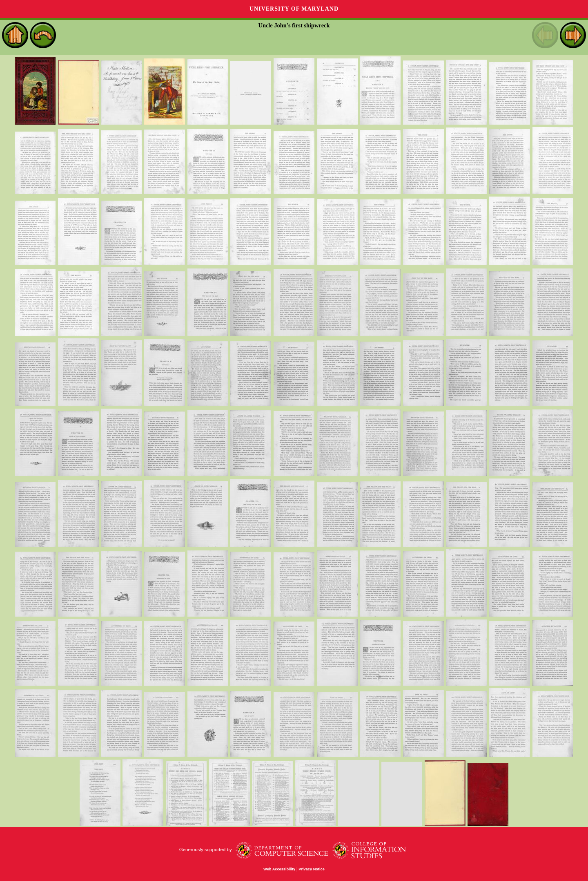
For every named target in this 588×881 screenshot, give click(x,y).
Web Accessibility (279, 869)
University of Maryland (294, 9)
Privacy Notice (312, 869)
